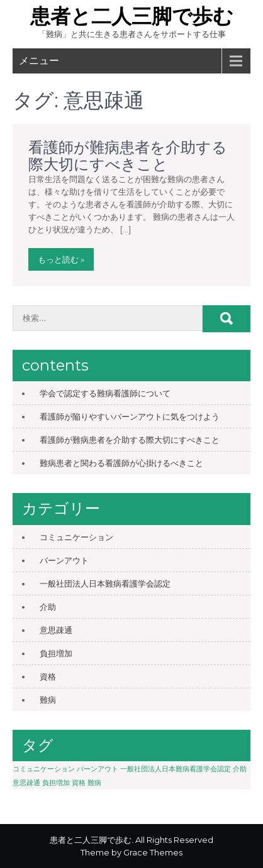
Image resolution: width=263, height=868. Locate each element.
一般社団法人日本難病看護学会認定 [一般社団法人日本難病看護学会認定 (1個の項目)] (176, 769)
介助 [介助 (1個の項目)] (240, 769)
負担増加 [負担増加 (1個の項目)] (56, 783)
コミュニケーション (76, 537)
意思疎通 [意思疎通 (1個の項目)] (26, 783)
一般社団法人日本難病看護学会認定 (105, 583)
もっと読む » (61, 259)
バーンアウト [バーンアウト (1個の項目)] (98, 769)
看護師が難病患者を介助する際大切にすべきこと (128, 155)
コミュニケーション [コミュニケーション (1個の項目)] (44, 769)
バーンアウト (64, 560)
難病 (48, 700)
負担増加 (56, 653)
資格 (48, 676)
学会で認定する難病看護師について (105, 393)
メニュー (39, 61)
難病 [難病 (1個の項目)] (94, 783)
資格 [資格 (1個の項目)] (79, 783)
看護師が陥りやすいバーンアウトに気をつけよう (130, 416)
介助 (48, 607)
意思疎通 (56, 630)
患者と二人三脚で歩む (132, 16)
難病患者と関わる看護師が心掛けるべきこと (121, 463)
